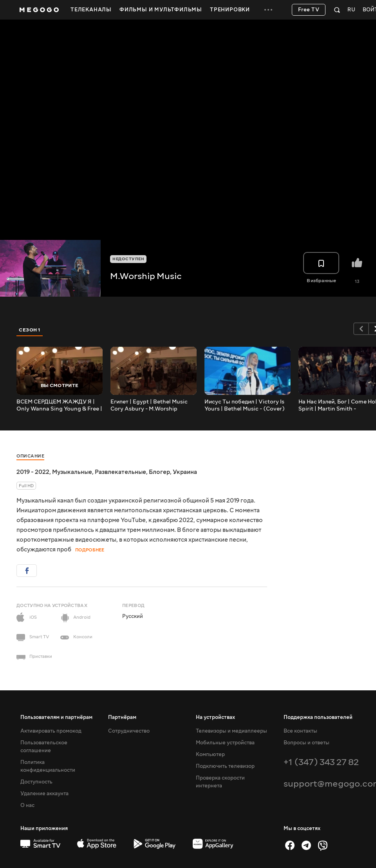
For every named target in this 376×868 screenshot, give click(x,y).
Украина (185, 472)
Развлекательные (120, 472)
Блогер (159, 472)
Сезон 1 (30, 330)
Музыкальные (72, 472)
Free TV (309, 10)
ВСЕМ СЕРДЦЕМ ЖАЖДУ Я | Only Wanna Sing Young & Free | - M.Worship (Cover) (59, 405)
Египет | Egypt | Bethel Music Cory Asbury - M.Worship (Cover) (149, 405)
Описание (30, 456)
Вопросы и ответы (306, 743)
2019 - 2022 (33, 472)
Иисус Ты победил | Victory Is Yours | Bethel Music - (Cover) (245, 405)
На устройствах (215, 717)
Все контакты (300, 731)
